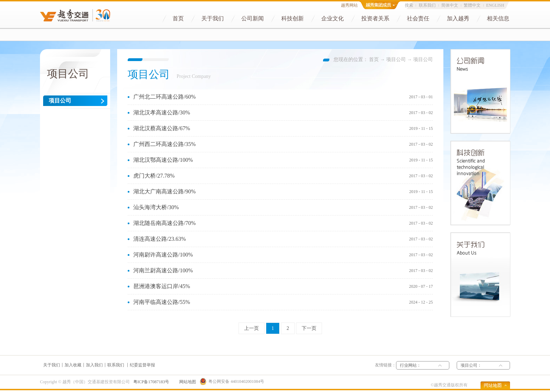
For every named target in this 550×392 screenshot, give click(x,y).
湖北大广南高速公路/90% (165, 191)
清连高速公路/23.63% (160, 239)
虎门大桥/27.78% (154, 176)
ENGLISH (495, 5)
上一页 (251, 328)
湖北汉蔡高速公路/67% (162, 128)
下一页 (309, 328)
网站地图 (187, 382)
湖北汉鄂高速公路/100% (163, 160)
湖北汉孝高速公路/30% (162, 112)
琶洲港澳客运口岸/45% (162, 286)
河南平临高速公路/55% (162, 302)
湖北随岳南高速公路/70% (165, 223)
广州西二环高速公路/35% (165, 144)
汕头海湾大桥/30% (156, 207)
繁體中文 (472, 5)
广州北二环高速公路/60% (165, 97)
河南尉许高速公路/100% (163, 255)
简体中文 (450, 5)
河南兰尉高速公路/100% (163, 270)
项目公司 (396, 59)
